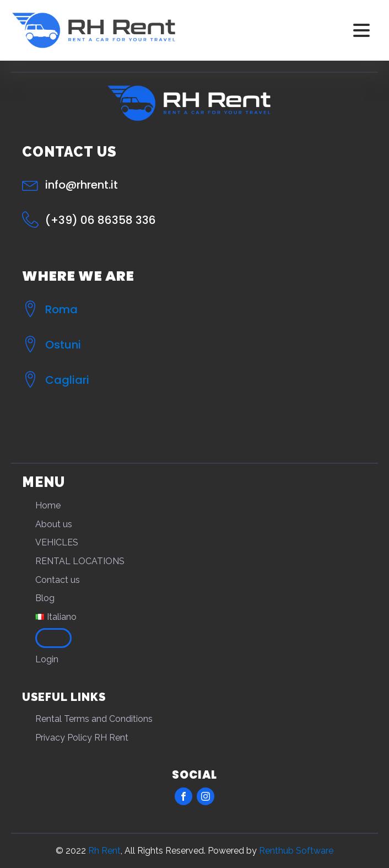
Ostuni (63, 345)
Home (48, 505)
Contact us (58, 580)
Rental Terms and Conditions (94, 719)
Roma (61, 309)
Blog (45, 598)
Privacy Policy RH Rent (82, 738)
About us (54, 524)
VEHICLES (57, 542)
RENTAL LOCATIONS (80, 561)
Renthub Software (296, 851)
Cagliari (67, 380)
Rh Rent (104, 851)
